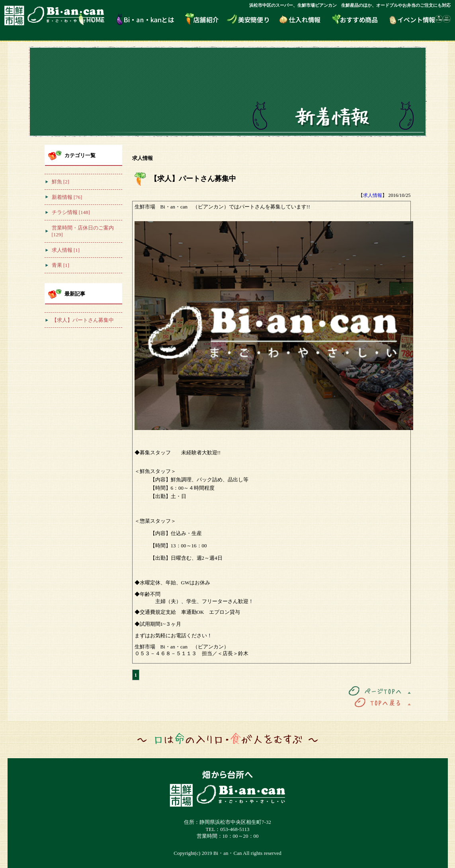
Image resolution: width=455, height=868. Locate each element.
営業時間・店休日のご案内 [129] (83, 231)
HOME (98, 19)
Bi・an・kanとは (151, 19)
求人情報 (373, 195)
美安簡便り (253, 19)
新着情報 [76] (67, 197)
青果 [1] (61, 265)
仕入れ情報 (306, 19)
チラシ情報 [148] (71, 212)
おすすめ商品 (360, 19)
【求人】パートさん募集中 (200, 179)
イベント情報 (412, 19)
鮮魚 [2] (61, 182)
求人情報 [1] (66, 250)
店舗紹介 (205, 19)
